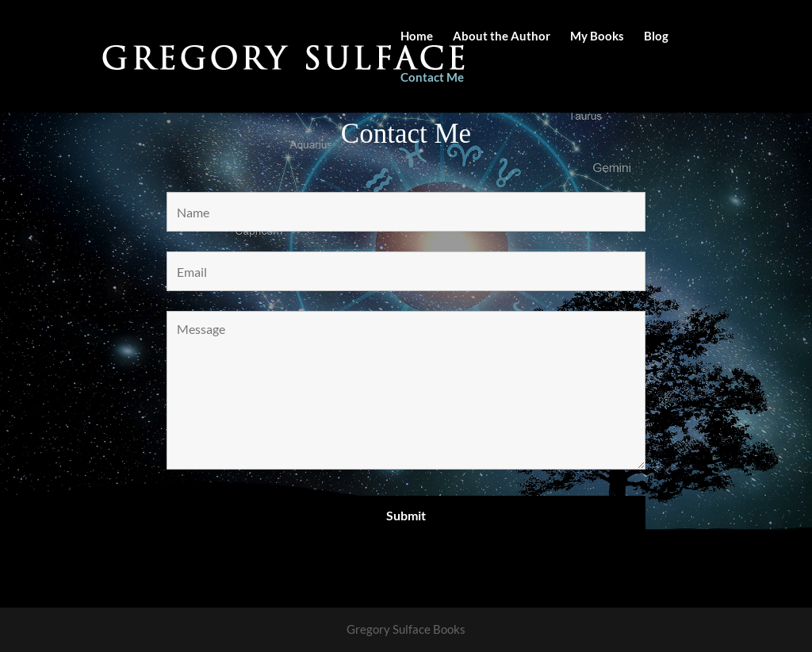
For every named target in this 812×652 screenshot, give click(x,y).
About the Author (502, 36)
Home (417, 36)
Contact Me (432, 78)
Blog (656, 36)
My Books (597, 36)
